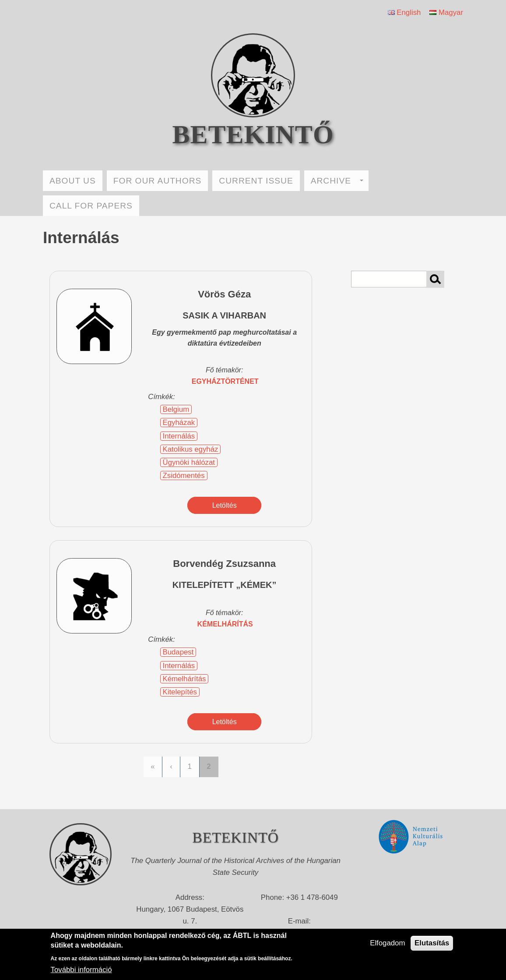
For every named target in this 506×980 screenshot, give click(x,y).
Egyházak (179, 423)
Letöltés (225, 505)
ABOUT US (73, 181)
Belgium (176, 409)
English (404, 12)
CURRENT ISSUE (256, 181)
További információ (81, 970)
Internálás (179, 436)
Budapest (178, 652)
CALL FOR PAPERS (91, 206)
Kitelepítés (180, 692)
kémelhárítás (225, 624)
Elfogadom (387, 943)
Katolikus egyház (191, 449)
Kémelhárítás (184, 679)
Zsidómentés (184, 476)
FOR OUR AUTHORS (158, 181)
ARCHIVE (337, 181)
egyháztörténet (225, 381)
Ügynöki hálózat (189, 462)
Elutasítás (432, 943)
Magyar (446, 12)
